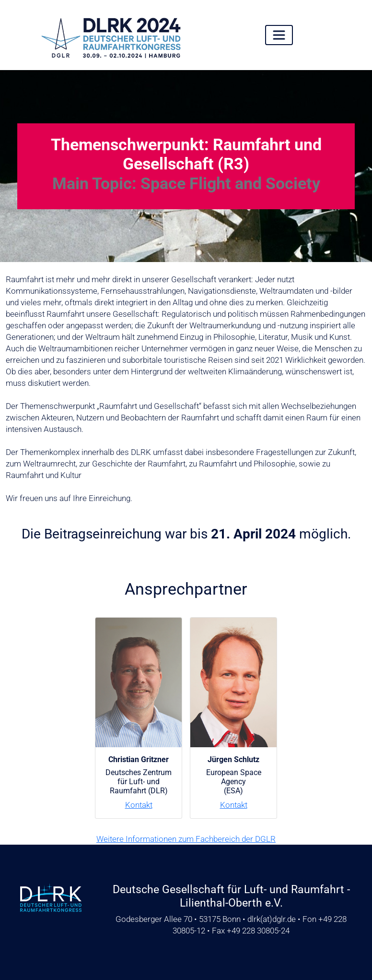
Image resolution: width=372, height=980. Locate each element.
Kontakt (139, 805)
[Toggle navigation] (279, 35)
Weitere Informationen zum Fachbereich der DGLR (186, 839)
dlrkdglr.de (272, 919)
